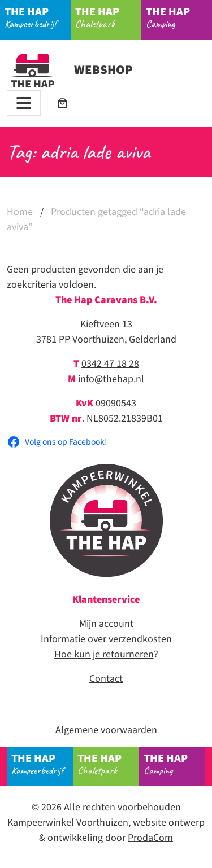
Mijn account (106, 624)
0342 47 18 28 (110, 364)
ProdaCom (150, 838)
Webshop (70, 70)
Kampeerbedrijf (38, 17)
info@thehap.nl (111, 379)
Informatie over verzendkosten (106, 639)
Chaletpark (109, 17)
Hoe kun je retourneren (104, 654)
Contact (106, 679)
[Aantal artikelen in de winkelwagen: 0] (62, 103)
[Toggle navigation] (24, 103)
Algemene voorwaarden (106, 730)
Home (20, 212)
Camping (179, 17)
